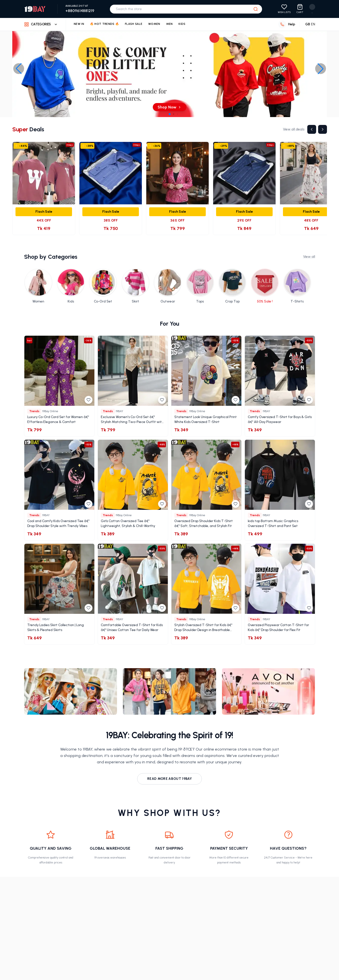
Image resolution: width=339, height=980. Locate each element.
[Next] (323, 129)
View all (309, 257)
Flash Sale (134, 24)
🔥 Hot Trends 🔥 (105, 24)
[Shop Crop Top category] (233, 286)
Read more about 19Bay (169, 779)
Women (154, 24)
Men (170, 24)
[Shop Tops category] (200, 286)
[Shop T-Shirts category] (297, 286)
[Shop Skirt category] (135, 286)
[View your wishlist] (285, 9)
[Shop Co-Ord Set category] (103, 286)
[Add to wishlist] (88, 400)
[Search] (256, 9)
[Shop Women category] (39, 286)
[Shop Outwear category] (168, 286)
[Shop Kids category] (71, 286)
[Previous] (312, 129)
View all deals (294, 129)
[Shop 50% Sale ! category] (265, 286)
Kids (183, 24)
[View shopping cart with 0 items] (300, 9)
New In (79, 24)
